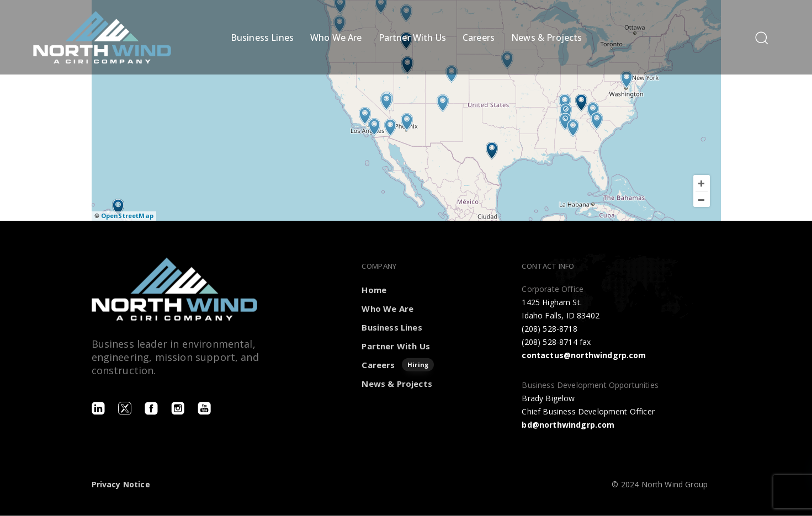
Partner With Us (412, 38)
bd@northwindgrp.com (568, 424)
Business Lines (262, 38)
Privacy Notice (121, 484)
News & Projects (546, 38)
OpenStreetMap (127, 216)
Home (374, 290)
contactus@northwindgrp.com (584, 355)
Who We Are (336, 38)
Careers (479, 38)
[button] (761, 38)
